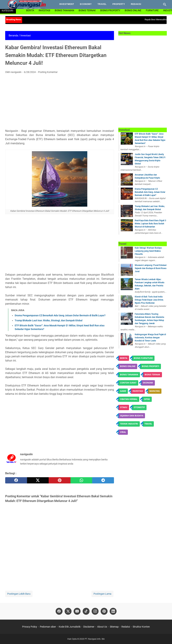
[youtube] (77, 611)
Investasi (44, 10)
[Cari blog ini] (165, 5)
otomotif (139, 407)
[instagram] (95, 611)
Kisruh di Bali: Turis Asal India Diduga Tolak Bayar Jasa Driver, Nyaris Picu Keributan (149, 300)
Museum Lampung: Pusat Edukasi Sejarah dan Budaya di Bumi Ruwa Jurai (151, 268)
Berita (30, 10)
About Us (102, 627)
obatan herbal (129, 399)
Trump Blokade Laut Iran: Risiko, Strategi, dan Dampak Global (49, 320)
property (119, 4)
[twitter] (38, 480)
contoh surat (128, 383)
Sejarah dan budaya (132, 416)
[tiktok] (86, 611)
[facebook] (16, 480)
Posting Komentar (48, 72)
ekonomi (148, 383)
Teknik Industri (129, 424)
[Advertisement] (60, 102)
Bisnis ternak (152, 375)
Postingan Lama (102, 594)
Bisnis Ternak (87, 10)
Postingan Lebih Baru (19, 594)
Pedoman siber (48, 627)
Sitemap (114, 627)
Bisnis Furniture (143, 358)
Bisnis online (128, 366)
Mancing (155, 391)
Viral (123, 432)
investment (67, 4)
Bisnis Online (133, 10)
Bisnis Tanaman (64, 10)
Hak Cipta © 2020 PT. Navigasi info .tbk (86, 639)
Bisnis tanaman (129, 375)
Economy (86, 4)
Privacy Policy (30, 627)
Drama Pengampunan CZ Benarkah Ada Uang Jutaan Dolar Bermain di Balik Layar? (60, 315)
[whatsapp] (81, 480)
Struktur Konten (141, 627)
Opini (147, 399)
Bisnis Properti (151, 366)
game (123, 391)
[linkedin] (113, 611)
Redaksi (136, 4)
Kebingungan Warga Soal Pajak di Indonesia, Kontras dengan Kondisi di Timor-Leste (150, 338)
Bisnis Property (110, 10)
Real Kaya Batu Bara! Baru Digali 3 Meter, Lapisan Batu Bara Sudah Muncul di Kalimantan (150, 224)
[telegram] (103, 480)
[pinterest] (60, 480)
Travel (102, 4)
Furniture (152, 10)
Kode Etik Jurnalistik (70, 627)
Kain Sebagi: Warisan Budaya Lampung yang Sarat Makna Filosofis (148, 251)
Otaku (124, 407)
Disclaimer (89, 627)
